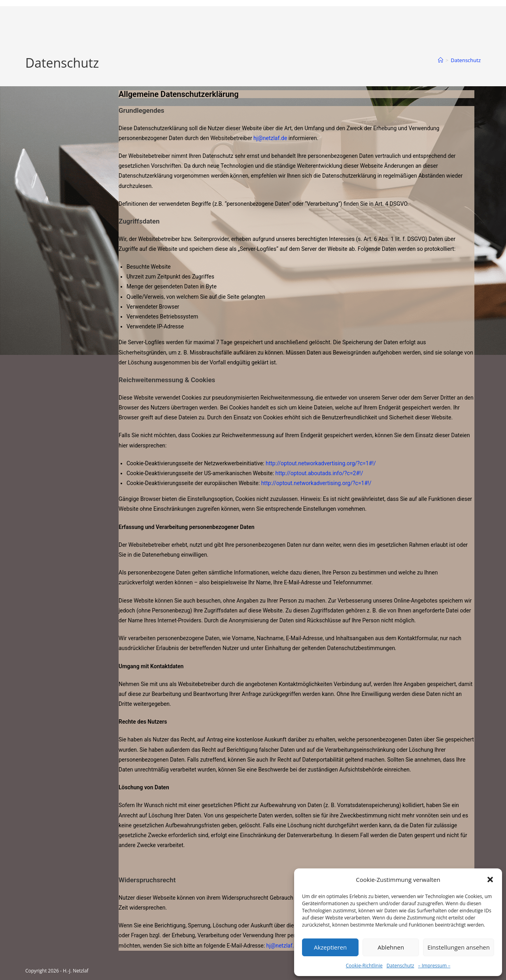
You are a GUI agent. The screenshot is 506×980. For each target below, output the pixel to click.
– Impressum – (434, 966)
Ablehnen (391, 947)
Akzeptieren (330, 947)
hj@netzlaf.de (270, 138)
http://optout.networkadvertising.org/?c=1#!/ (321, 463)
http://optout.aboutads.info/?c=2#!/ (319, 473)
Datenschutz (400, 966)
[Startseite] (441, 60)
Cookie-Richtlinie (364, 966)
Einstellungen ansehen (459, 947)
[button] (490, 880)
